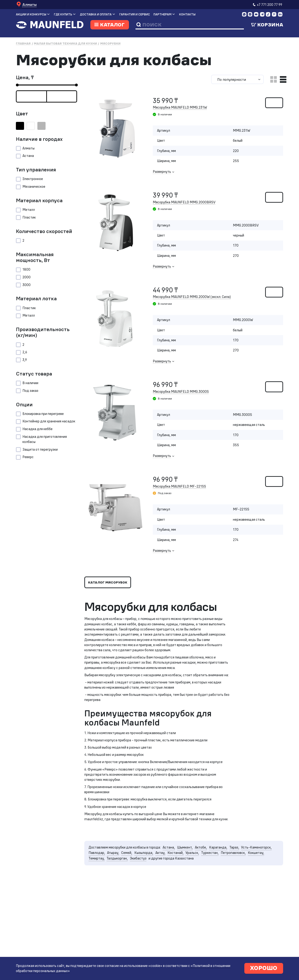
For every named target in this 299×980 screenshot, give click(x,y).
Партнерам (162, 14)
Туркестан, (251, 890)
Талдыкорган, (167, 896)
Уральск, (233, 890)
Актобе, (209, 884)
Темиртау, (145, 896)
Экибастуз (190, 896)
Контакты (187, 14)
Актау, (199, 890)
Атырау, (149, 890)
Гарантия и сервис (135, 14)
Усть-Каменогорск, (105, 890)
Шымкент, (192, 884)
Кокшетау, (126, 896)
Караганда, (227, 884)
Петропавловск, (102, 896)
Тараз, (244, 884)
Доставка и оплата (96, 14)
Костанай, (215, 890)
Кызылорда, (182, 890)
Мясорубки (110, 44)
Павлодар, (132, 890)
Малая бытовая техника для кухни (65, 44)
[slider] (17, 85)
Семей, (164, 890)
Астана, (174, 884)
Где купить (63, 14)
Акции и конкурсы (31, 14)
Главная (23, 44)
